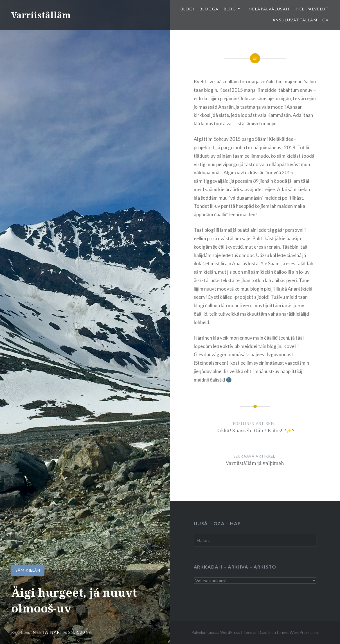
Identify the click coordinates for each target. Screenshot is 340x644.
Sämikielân (28, 570)
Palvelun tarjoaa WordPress (216, 632)
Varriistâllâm (41, 15)
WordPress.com (304, 632)
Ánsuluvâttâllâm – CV (301, 20)
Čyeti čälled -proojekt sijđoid (238, 297)
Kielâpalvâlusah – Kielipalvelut (288, 9)
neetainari (47, 632)
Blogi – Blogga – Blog (208, 9)
